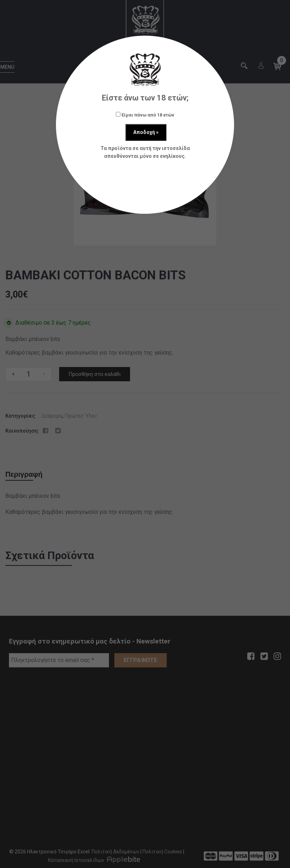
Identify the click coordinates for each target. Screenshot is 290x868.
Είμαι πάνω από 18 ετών (145, 115)
